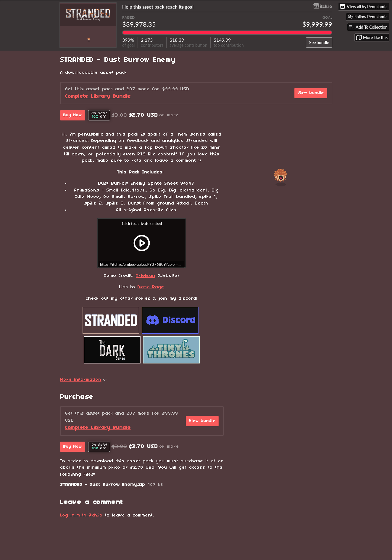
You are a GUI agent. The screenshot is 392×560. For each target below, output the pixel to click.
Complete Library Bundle (98, 96)
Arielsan (146, 276)
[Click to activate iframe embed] (142, 243)
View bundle (311, 93)
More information (83, 380)
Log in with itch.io (81, 515)
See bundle (319, 42)
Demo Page (151, 287)
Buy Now (73, 115)
